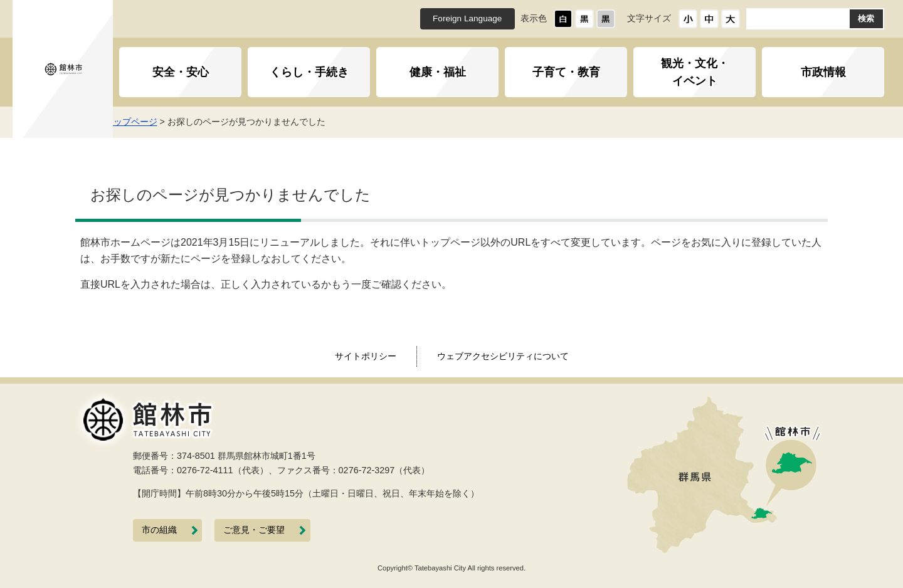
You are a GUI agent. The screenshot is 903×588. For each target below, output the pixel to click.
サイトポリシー (366, 356)
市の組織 (159, 530)
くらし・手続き (309, 72)
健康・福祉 (438, 72)
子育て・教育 (566, 72)
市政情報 (823, 72)
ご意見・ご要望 (254, 530)
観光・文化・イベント (695, 72)
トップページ (148, 122)
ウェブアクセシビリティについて (503, 356)
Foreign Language (467, 18)
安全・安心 (181, 72)
